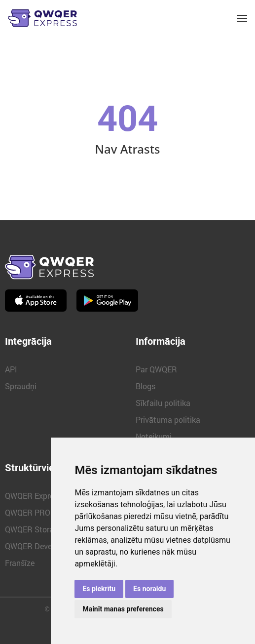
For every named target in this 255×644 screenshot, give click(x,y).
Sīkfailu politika (163, 403)
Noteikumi (154, 436)
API (11, 369)
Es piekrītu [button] (99, 589)
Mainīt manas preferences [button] (123, 609)
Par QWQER (156, 369)
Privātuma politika (168, 420)
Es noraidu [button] (149, 589)
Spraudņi (21, 386)
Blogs (146, 386)
